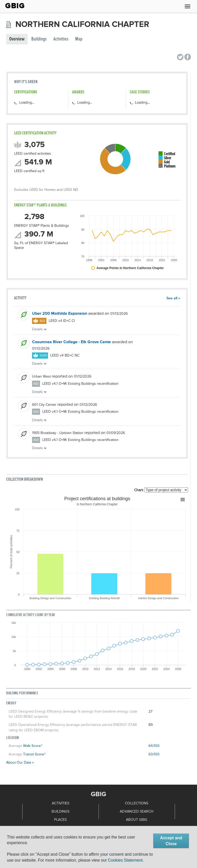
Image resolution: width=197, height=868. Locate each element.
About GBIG (137, 820)
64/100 (154, 746)
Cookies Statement (125, 860)
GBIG (15, 6)
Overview (17, 39)
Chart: (139, 490)
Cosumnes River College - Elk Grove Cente (71, 342)
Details (39, 329)
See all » (173, 298)
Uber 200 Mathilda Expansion (60, 314)
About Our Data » (20, 763)
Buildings (39, 39)
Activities (61, 39)
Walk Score (32, 746)
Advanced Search (137, 812)
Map (79, 39)
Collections (137, 803)
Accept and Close (171, 841)
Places (60, 820)
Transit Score (34, 754)
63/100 (154, 754)
